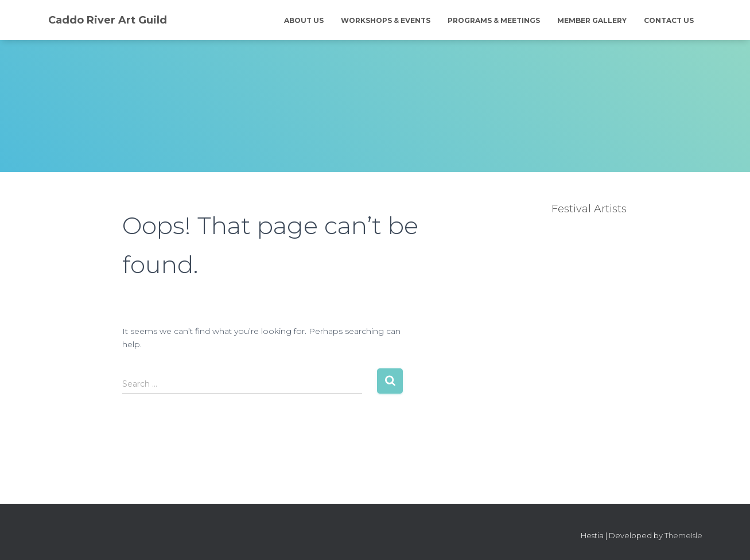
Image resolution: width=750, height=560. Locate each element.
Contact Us (669, 20)
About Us (304, 20)
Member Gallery (592, 20)
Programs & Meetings (494, 20)
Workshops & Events (386, 20)
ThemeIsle (683, 535)
